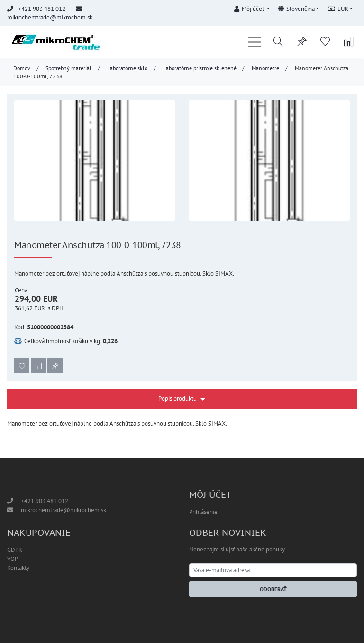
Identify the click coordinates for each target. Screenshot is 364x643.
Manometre (265, 68)
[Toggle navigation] (255, 42)
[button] (252, 7)
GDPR (15, 550)
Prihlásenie (203, 512)
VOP (13, 559)
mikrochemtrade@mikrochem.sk (50, 17)
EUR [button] (338, 9)
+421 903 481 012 (45, 501)
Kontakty (18, 568)
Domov (22, 68)
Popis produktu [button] (177, 398)
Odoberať (273, 589)
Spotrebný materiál (68, 68)
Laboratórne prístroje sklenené (200, 68)
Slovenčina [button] (296, 9)
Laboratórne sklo (127, 68)
